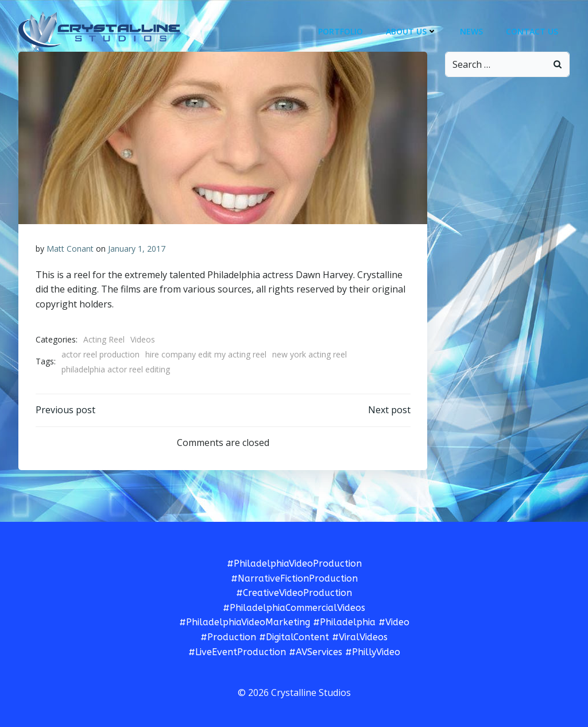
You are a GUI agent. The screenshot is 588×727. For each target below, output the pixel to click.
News (471, 31)
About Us (411, 31)
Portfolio (341, 31)
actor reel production (100, 354)
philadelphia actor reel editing (116, 369)
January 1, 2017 (137, 249)
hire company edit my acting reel (206, 354)
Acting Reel (104, 339)
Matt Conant (70, 249)
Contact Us (532, 31)
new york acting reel (310, 354)
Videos (143, 339)
